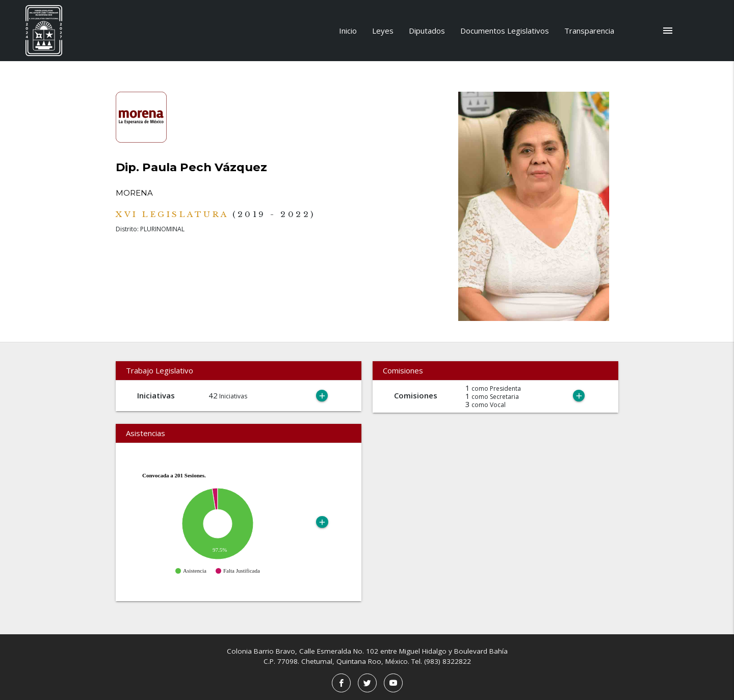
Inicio (348, 31)
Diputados (427, 31)
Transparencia (589, 31)
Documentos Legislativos (505, 31)
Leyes (383, 31)
